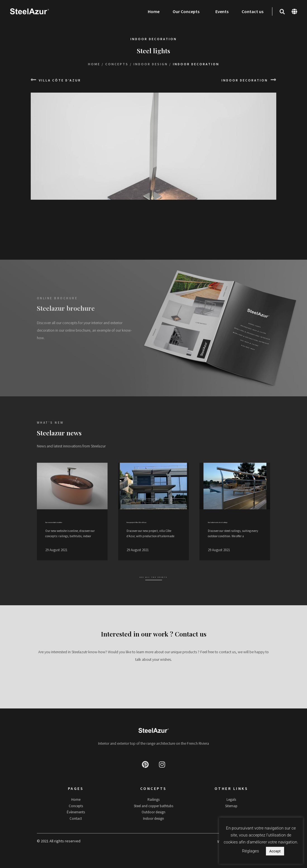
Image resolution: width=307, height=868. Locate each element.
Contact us (252, 11)
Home (153, 11)
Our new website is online (69, 522)
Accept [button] (275, 851)
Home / (96, 64)
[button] (282, 12)
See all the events (154, 583)
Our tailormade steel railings (235, 522)
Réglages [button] (250, 851)
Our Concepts (187, 11)
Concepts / (119, 64)
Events (222, 11)
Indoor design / (152, 64)
